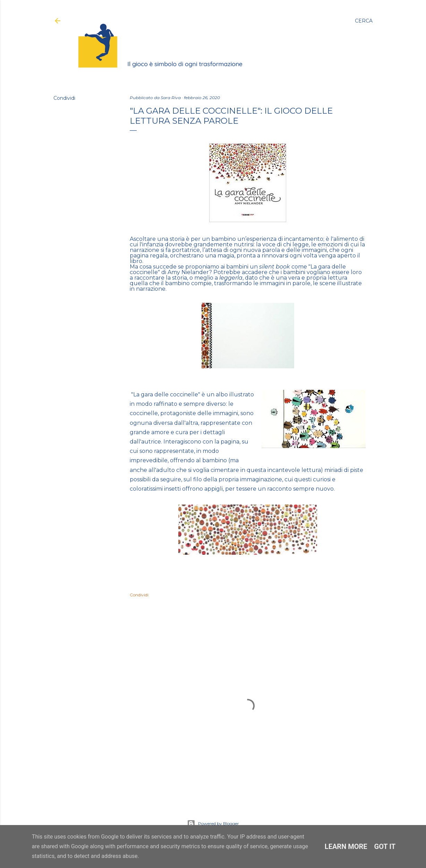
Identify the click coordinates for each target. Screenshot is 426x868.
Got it (385, 847)
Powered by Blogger (213, 824)
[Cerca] (364, 21)
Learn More (346, 847)
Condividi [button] (64, 98)
